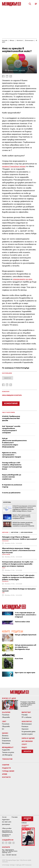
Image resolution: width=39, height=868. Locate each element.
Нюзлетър (27, 751)
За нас (4, 817)
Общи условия (7, 828)
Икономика (6, 743)
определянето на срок (22, 279)
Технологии (7, 759)
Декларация (6, 824)
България (6, 712)
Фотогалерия (27, 724)
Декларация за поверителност (7, 831)
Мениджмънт (8, 747)
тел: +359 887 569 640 (9, 855)
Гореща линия (8, 771)
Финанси (5, 736)
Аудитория (6, 820)
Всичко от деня (9, 698)
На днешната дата (28, 732)
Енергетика (6, 741)
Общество (6, 717)
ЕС (3, 729)
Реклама (25, 715)
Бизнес (5, 733)
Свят (4, 721)
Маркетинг (26, 712)
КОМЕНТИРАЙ (11, 404)
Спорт (24, 744)
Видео (24, 747)
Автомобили (27, 741)
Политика (6, 715)
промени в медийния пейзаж (14, 166)
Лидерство (6, 750)
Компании (6, 738)
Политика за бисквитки (6, 835)
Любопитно (27, 721)
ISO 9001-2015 (7, 822)
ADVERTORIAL (7, 502)
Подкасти (6, 768)
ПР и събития (26, 717)
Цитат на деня (27, 734)
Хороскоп (25, 729)
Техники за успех (8, 752)
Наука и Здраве (28, 738)
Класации (25, 726)
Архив (5, 774)
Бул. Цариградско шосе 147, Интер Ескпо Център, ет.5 (10, 851)
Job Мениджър (7, 755)
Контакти (6, 777)
